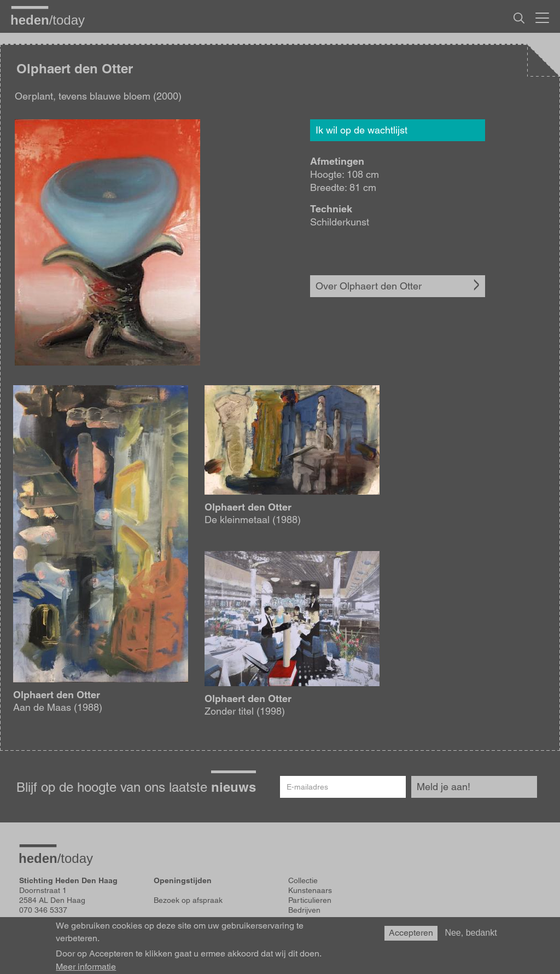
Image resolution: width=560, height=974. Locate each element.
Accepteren (411, 935)
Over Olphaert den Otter (369, 286)
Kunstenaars (310, 890)
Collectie (303, 880)
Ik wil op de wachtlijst (361, 130)
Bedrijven (304, 910)
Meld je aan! (444, 787)
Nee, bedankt (471, 935)
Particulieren (310, 900)
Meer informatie (86, 969)
